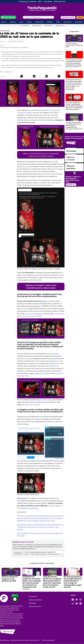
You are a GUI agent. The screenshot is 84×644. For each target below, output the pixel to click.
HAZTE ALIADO (8, 632)
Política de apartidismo (35, 600)
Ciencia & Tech (39, 22)
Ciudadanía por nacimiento (27, 1)
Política (29, 22)
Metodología (48, 26)
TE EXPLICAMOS (5, 31)
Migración (13, 22)
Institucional (79, 22)
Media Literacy (37, 26)
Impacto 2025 (60, 26)
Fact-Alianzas (25, 26)
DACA (40, 1)
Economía (50, 22)
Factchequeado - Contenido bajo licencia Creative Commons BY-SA (20, 640)
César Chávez (48, 1)
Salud (21, 22)
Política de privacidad (48, 640)
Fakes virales (67, 22)
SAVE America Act (60, 1)
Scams (58, 22)
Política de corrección (35, 606)
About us (4, 22)
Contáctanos (72, 143)
